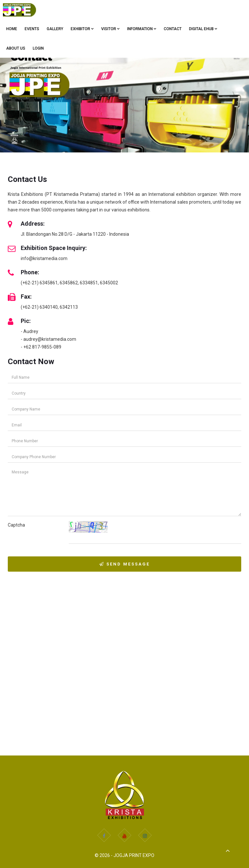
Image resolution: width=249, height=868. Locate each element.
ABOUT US (16, 48)
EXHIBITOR (82, 29)
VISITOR (110, 29)
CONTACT (173, 29)
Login (38, 48)
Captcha (16, 525)
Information (142, 29)
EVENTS (32, 29)
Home (12, 29)
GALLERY (55, 29)
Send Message (124, 564)
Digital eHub (203, 29)
